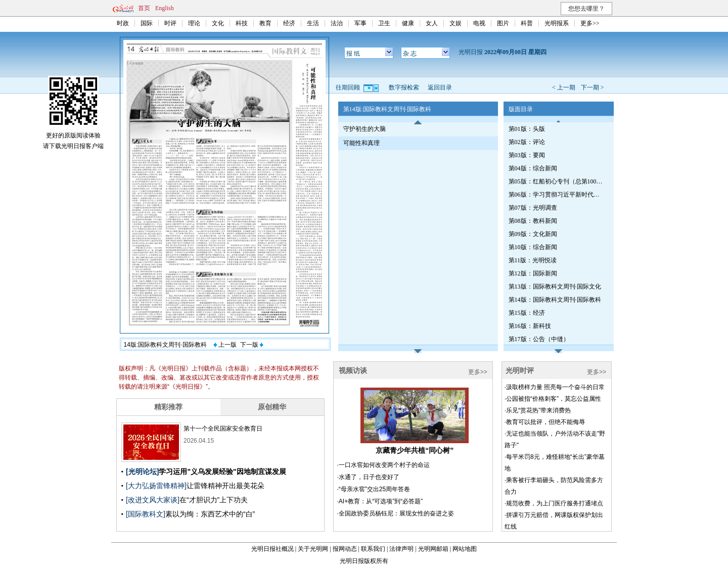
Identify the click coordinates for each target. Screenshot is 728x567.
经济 (289, 23)
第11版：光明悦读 (533, 260)
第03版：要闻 (527, 155)
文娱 (456, 23)
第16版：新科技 (530, 326)
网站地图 (465, 549)
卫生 (384, 23)
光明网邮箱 (433, 549)
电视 (479, 23)
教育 (265, 23)
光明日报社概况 (272, 549)
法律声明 (401, 549)
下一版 (252, 345)
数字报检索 (404, 87)
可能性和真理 (361, 143)
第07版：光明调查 (533, 208)
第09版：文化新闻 (533, 234)
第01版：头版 (527, 129)
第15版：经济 (527, 313)
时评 (170, 23)
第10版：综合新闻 (533, 247)
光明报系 (557, 23)
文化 (218, 23)
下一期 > (593, 87)
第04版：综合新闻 (533, 168)
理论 (194, 23)
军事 (360, 23)
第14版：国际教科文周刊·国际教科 (555, 300)
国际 (147, 23)
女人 (432, 23)
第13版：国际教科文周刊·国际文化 (555, 287)
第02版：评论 (527, 142)
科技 (242, 23)
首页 (144, 8)
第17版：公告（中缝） (539, 339)
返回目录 (440, 87)
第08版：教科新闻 (533, 221)
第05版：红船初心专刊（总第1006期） (557, 181)
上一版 (225, 345)
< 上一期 (564, 87)
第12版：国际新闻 (533, 273)
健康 (408, 23)
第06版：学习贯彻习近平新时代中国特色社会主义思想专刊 (557, 195)
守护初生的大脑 (365, 129)
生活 (313, 23)
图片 (503, 23)
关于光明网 (313, 549)
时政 (123, 23)
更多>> (590, 23)
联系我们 (373, 549)
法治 (337, 23)
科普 (527, 23)
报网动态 (345, 549)
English (165, 8)
